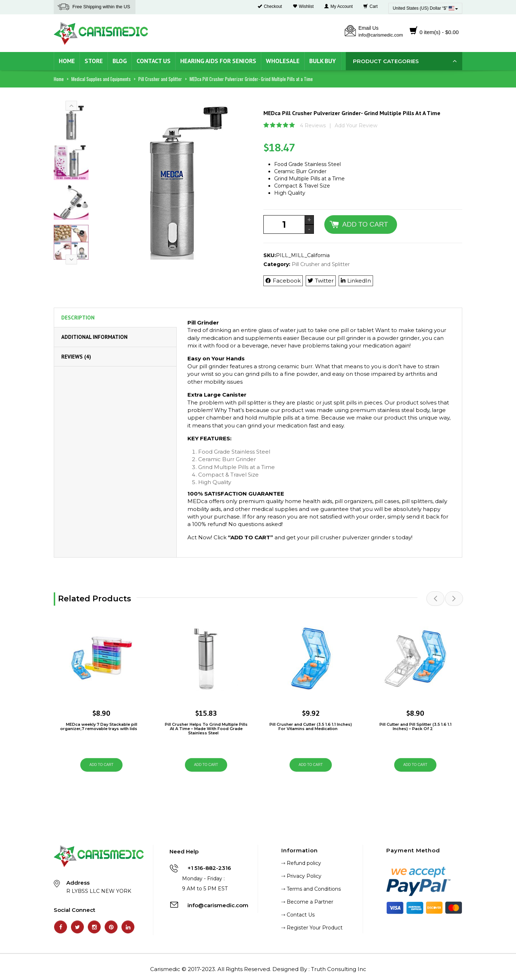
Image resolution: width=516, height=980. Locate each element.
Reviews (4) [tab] (76, 357)
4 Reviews (313, 126)
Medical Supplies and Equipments (101, 79)
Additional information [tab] (94, 337)
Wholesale (283, 61)
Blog (120, 61)
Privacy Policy (304, 876)
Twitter (321, 281)
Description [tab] (78, 318)
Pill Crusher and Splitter (160, 79)
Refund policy (304, 863)
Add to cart (365, 224)
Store (94, 61)
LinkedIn (356, 281)
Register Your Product (315, 928)
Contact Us (154, 61)
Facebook (283, 281)
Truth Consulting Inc (339, 969)
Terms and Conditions (314, 889)
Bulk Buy (322, 61)
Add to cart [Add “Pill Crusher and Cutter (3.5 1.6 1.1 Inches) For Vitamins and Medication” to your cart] (316, 765)
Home (67, 61)
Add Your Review (356, 126)
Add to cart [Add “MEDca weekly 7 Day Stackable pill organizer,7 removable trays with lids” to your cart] (106, 765)
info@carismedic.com (381, 35)
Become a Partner (310, 902)
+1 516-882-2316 (209, 868)
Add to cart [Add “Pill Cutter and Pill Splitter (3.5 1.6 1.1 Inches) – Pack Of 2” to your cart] (420, 765)
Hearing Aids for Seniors (218, 61)
